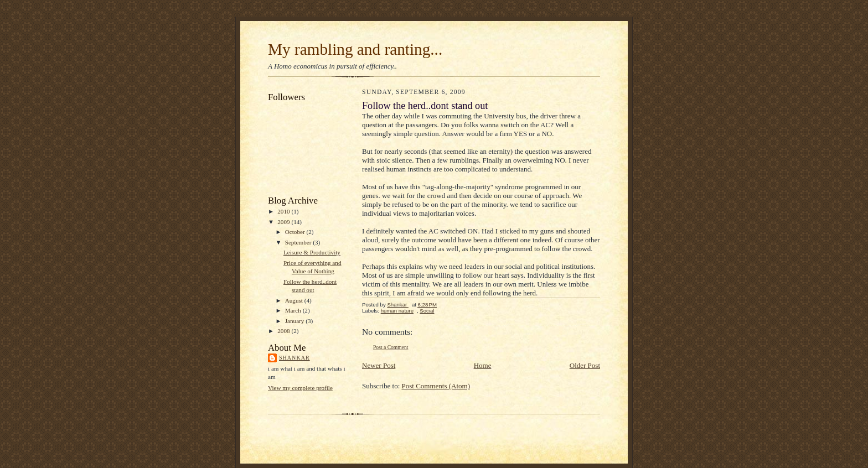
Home (483, 365)
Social (427, 311)
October (296, 232)
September (299, 242)
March (294, 310)
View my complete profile (300, 388)
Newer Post (379, 365)
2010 (284, 211)
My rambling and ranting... (355, 49)
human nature (397, 311)
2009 (284, 222)
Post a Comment (391, 347)
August (295, 300)
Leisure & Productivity (312, 252)
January (296, 321)
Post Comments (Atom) (436, 386)
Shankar (294, 358)
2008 (284, 331)
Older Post (585, 365)
